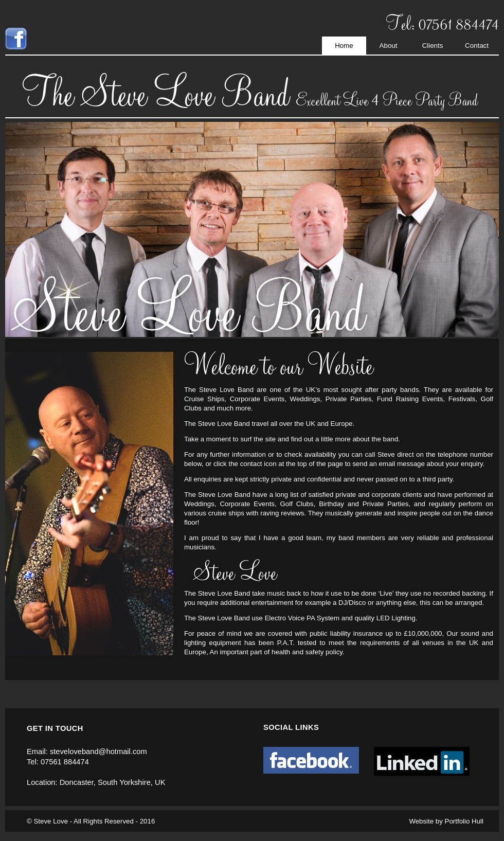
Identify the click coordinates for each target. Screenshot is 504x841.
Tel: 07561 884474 (58, 762)
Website (421, 821)
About (389, 46)
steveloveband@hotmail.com (98, 751)
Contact (477, 46)
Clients (433, 46)
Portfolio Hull (464, 821)
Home (344, 46)
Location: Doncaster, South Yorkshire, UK (96, 782)
